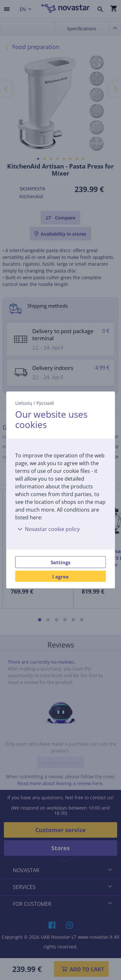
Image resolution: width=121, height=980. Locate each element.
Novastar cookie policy (47, 529)
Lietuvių (24, 403)
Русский (45, 403)
